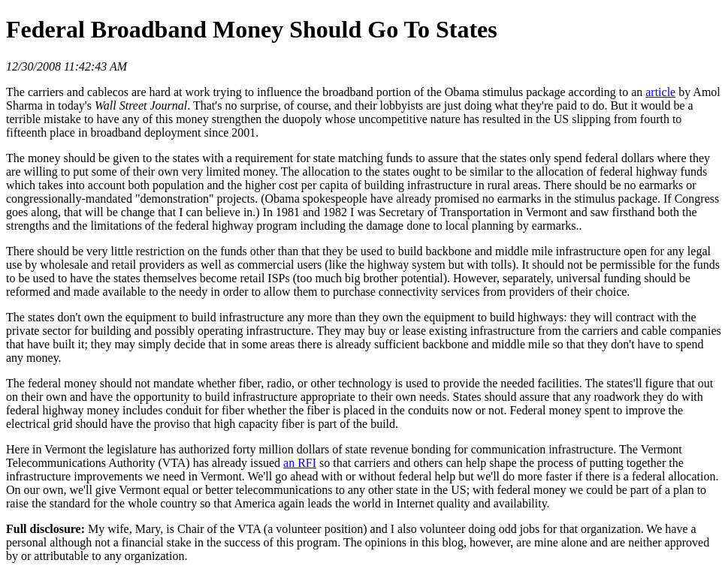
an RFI (300, 463)
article (660, 92)
